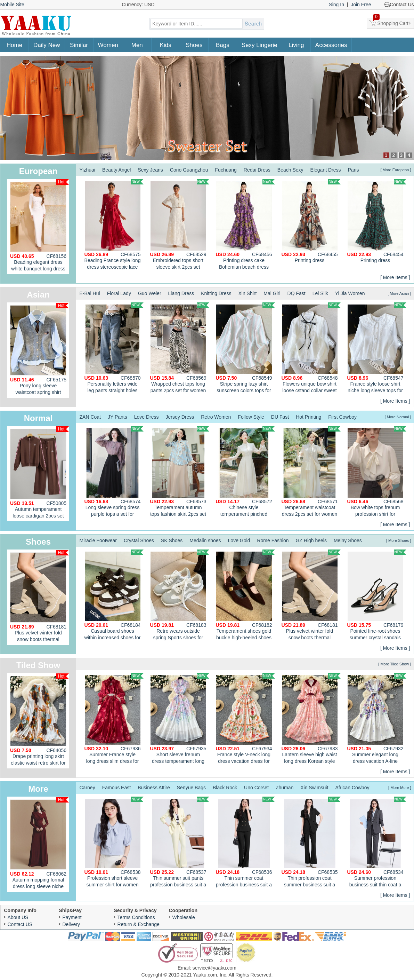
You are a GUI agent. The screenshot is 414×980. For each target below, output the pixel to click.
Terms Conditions (136, 917)
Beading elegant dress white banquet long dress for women (39, 227)
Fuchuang (226, 170)
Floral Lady (119, 293)
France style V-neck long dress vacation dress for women (245, 719)
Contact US (20, 924)
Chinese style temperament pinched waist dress (245, 472)
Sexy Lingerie (259, 45)
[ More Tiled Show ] (395, 664)
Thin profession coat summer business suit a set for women (311, 843)
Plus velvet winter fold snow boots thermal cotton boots (39, 597)
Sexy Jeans (150, 170)
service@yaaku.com (214, 968)
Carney (87, 788)
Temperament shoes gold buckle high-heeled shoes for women (245, 596)
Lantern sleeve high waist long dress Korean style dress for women (311, 719)
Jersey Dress (180, 417)
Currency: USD (138, 5)
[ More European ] (396, 170)
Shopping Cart (391, 22)
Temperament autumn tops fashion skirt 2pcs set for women (180, 472)
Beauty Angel (117, 170)
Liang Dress (181, 293)
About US (18, 917)
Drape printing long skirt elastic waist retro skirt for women (39, 721)
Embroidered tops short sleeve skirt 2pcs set (180, 224)
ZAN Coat (90, 417)
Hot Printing (309, 417)
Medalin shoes (205, 540)
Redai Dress (257, 170)
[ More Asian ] (399, 293)
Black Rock (225, 788)
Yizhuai (87, 170)
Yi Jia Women (350, 293)
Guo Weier (150, 293)
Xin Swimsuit (314, 788)
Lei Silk (320, 293)
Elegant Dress (326, 170)
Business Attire (154, 788)
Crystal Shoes (139, 540)
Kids (166, 45)
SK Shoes (172, 540)
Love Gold (239, 540)
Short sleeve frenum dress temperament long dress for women (180, 719)
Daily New (47, 45)
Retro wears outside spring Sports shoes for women (180, 596)
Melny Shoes (348, 540)
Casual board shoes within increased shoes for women (114, 596)
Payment (72, 917)
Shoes (194, 45)
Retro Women (216, 417)
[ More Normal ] (398, 417)
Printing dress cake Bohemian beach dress (245, 224)
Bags (223, 45)
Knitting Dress (216, 293)
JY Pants (117, 417)
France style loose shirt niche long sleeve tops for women (377, 349)
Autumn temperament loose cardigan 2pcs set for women (39, 474)
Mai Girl (272, 293)
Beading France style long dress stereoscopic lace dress (114, 225)
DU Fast (280, 417)
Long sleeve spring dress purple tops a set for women (114, 472)
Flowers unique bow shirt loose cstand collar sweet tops (311, 349)
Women (108, 45)
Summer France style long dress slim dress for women (114, 719)
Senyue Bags (191, 788)
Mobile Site (12, 5)
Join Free (361, 5)
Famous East (116, 788)
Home (14, 45)
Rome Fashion (273, 540)
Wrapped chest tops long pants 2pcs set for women (180, 348)
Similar (79, 45)
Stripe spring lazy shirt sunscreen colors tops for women (245, 349)
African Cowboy (352, 788)
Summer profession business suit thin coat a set (377, 843)
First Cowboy (342, 417)
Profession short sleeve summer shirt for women (114, 842)
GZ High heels (311, 540)
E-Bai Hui (90, 293)
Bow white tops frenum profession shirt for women (377, 472)
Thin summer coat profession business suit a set (245, 843)
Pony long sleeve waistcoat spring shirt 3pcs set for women (39, 350)
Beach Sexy (290, 170)
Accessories (331, 45)
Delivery (71, 924)
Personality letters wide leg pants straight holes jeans (114, 349)
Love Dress (147, 417)
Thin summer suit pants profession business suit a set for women (180, 843)
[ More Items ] (395, 277)
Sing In (336, 5)
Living (296, 45)
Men (137, 45)
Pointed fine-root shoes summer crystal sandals (377, 595)
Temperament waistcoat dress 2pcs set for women (311, 471)
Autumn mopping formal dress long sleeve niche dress (39, 844)
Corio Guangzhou (189, 170)
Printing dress (311, 221)
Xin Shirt (247, 293)
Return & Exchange (139, 924)
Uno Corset (256, 788)
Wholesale (184, 917)
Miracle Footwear (98, 540)
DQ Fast (297, 293)
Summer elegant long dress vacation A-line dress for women (377, 719)
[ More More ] (400, 788)
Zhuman (285, 788)
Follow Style (251, 417)
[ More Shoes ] (399, 540)
